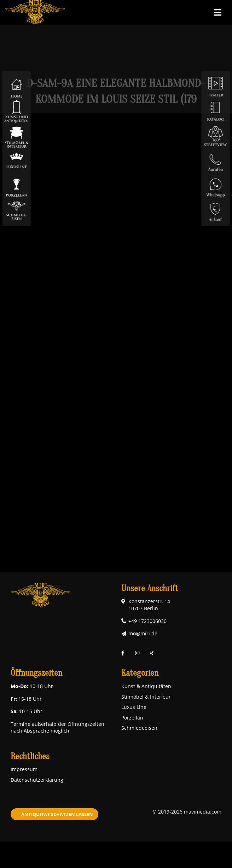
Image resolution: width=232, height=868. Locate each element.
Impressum (24, 769)
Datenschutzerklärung (37, 780)
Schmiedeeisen (139, 728)
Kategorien (140, 673)
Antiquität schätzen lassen (57, 814)
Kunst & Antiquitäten (146, 686)
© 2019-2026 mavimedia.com (187, 812)
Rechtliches (30, 756)
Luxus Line (134, 707)
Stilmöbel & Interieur (146, 697)
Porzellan (132, 718)
